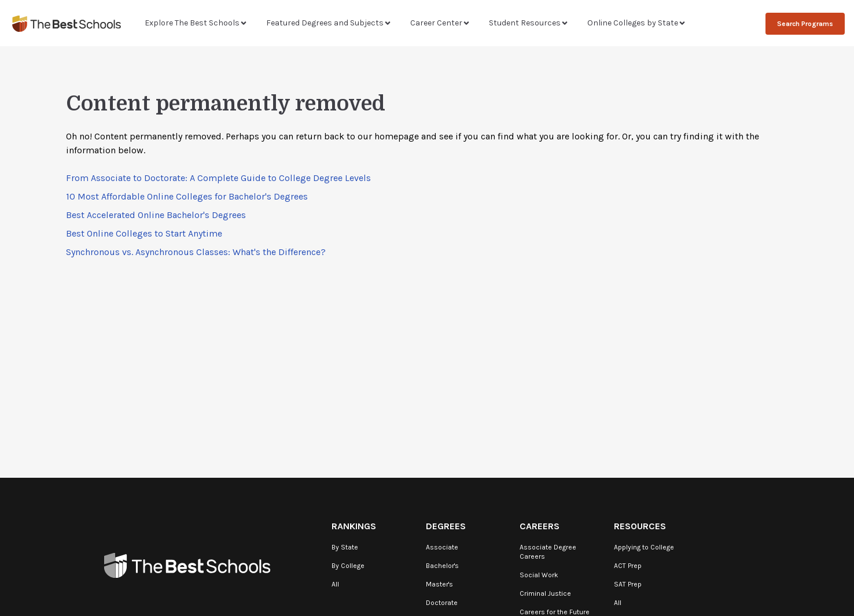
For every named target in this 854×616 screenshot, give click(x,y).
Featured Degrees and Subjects (329, 23)
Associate (442, 547)
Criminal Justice (545, 593)
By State (345, 547)
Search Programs (805, 24)
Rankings (354, 526)
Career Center (440, 23)
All (335, 584)
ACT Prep (628, 566)
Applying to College (644, 547)
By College (348, 566)
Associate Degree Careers (548, 552)
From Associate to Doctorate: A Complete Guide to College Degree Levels (218, 178)
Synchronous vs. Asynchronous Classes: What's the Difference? (196, 252)
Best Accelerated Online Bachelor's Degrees (156, 215)
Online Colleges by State (637, 23)
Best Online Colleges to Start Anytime (144, 233)
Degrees (446, 526)
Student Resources (529, 23)
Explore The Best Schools (196, 23)
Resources (640, 526)
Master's (439, 584)
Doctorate (442, 603)
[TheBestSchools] (67, 23)
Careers (540, 526)
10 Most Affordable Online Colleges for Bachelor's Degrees (187, 196)
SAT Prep (628, 584)
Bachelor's (442, 566)
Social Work (539, 575)
